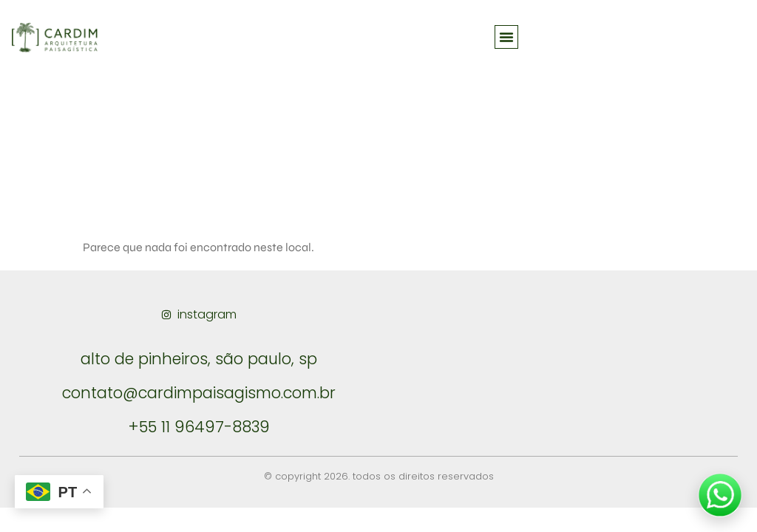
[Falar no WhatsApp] (720, 495)
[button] (506, 37)
